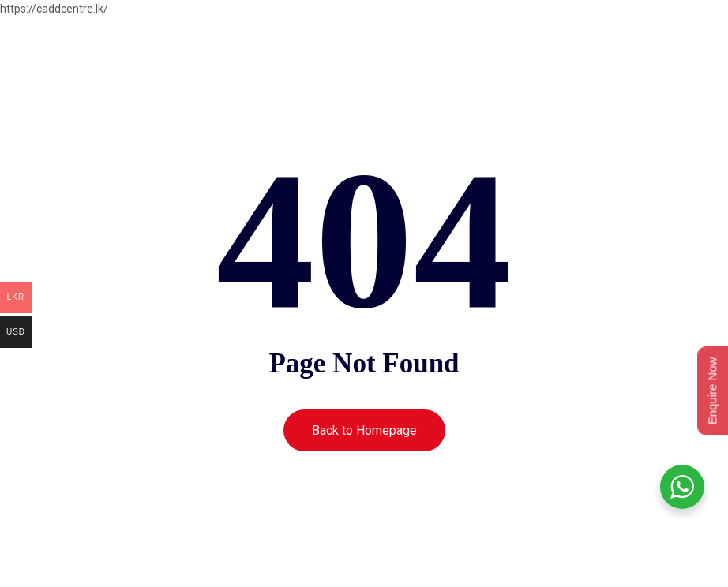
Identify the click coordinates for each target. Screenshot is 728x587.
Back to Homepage (364, 430)
